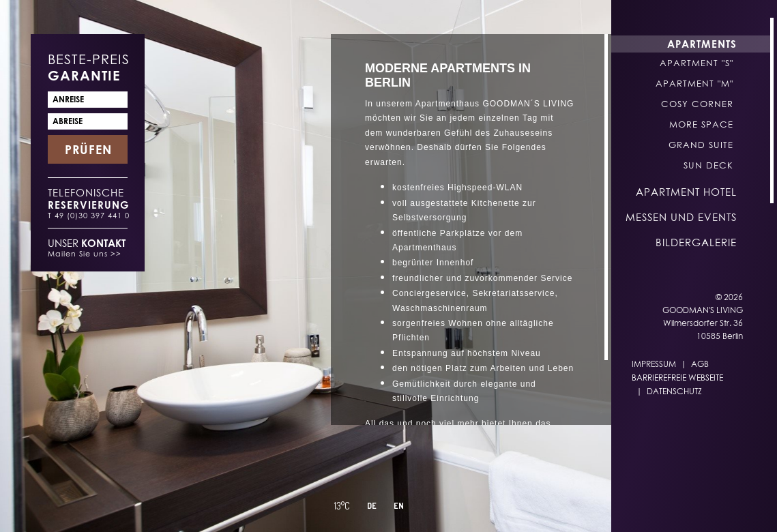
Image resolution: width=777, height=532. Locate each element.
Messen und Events (681, 217)
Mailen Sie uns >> (85, 253)
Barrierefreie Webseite (677, 378)
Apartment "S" (697, 63)
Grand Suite (701, 145)
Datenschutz (674, 391)
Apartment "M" (694, 83)
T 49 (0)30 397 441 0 (89, 215)
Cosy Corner (697, 104)
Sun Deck (708, 165)
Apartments (702, 44)
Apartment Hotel (686, 192)
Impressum (654, 364)
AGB (700, 364)
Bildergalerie (696, 242)
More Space (701, 124)
